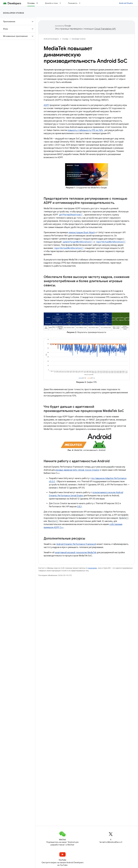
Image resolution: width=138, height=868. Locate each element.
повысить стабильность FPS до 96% (85, 130)
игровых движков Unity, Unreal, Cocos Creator (77, 470)
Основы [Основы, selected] (31, 3)
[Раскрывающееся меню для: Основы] (38, 3)
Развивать (73, 3)
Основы (65, 39)
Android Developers (51, 39)
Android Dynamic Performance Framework (76, 544)
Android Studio (126, 3)
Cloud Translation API (105, 29)
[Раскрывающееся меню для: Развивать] (81, 3)
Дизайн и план (51, 3)
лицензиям (92, 568)
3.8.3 (79, 507)
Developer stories (14, 13)
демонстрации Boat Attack (82, 233)
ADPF (46, 105)
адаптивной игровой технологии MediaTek (76, 553)
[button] (15, 22)
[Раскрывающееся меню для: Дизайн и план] (61, 3)
